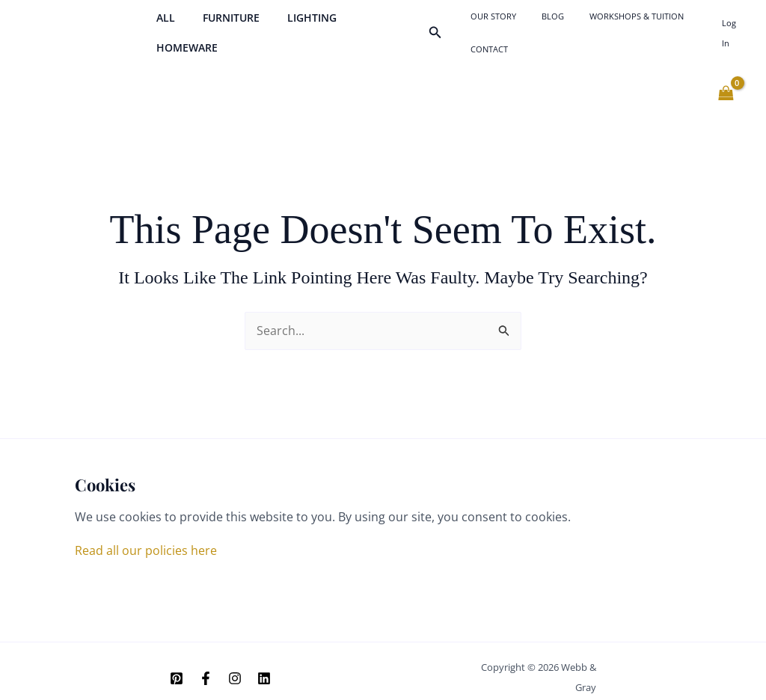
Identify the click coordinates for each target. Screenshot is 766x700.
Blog (539, 27)
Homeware (371, 27)
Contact (687, 27)
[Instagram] (235, 666)
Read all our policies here (146, 538)
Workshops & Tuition (610, 27)
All (162, 27)
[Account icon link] (732, 27)
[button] (443, 27)
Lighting (295, 27)
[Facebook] (206, 666)
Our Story (493, 27)
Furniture (221, 27)
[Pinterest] (177, 666)
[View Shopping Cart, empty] (726, 82)
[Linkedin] (264, 666)
